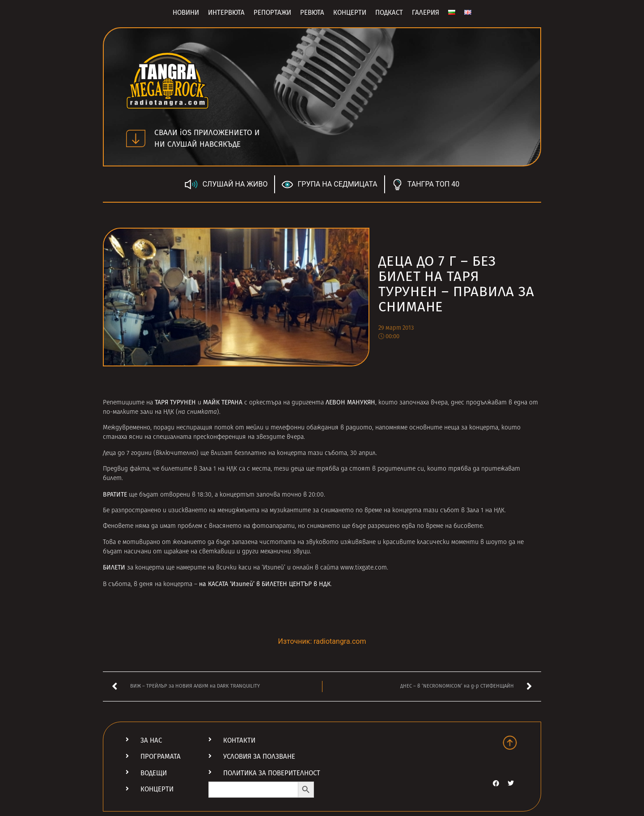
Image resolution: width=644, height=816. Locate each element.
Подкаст (389, 13)
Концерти (350, 13)
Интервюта (226, 13)
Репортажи (272, 13)
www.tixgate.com (364, 568)
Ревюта (312, 13)
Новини (186, 13)
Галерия (426, 13)
